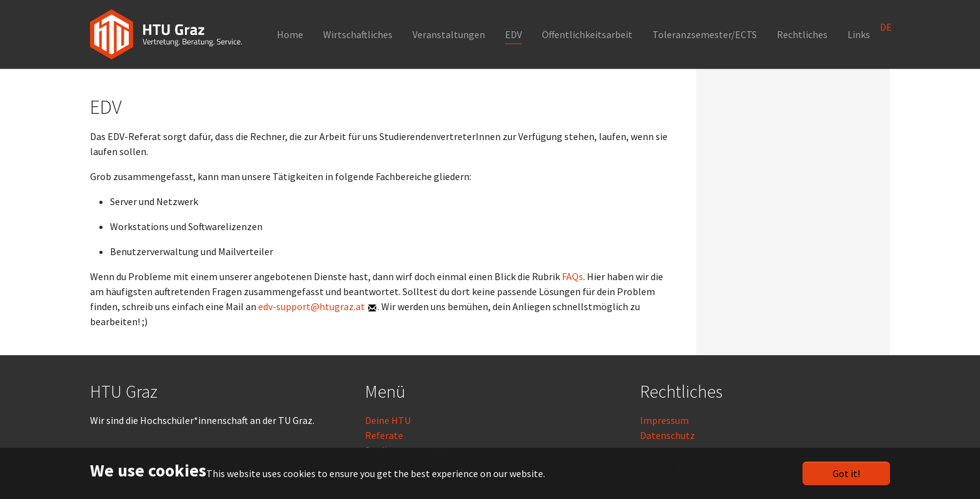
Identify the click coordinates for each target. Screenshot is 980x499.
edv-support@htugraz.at (312, 306)
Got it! (846, 473)
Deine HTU (388, 420)
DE (886, 27)
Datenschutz (667, 435)
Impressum (664, 420)
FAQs (572, 276)
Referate (384, 435)
